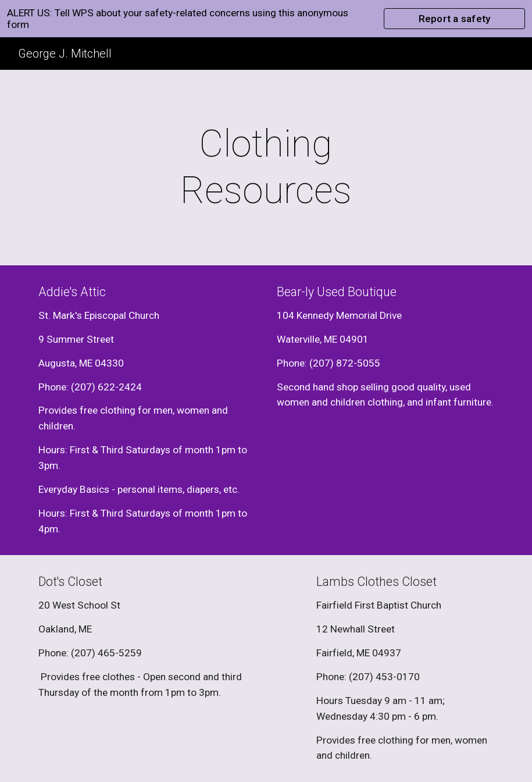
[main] (266, 168)
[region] (266, 19)
